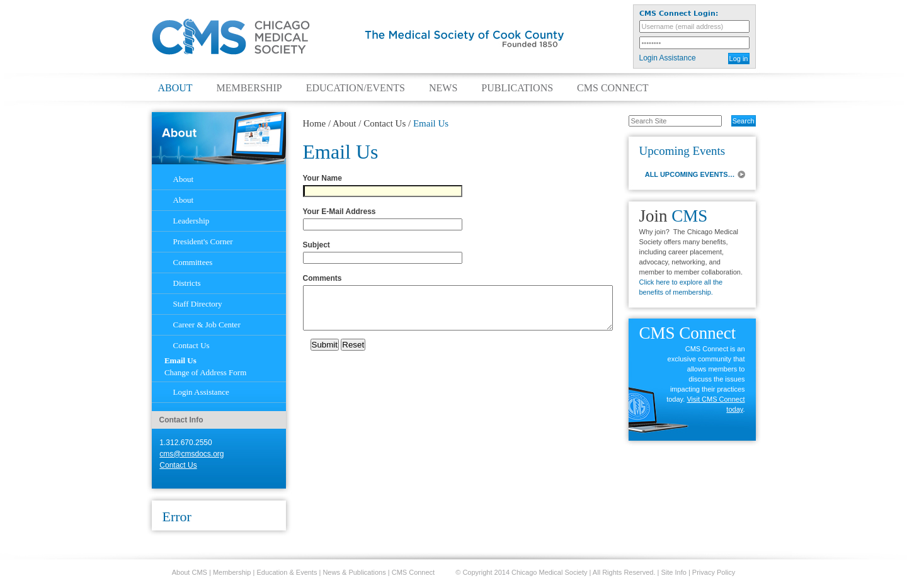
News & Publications (354, 572)
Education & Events (287, 572)
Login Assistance (668, 58)
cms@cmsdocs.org (191, 454)
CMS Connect (613, 88)
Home (315, 123)
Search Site (622, 115)
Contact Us (385, 123)
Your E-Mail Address (342, 212)
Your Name (325, 178)
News (443, 88)
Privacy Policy (714, 572)
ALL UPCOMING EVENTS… (690, 174)
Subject (319, 245)
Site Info (674, 572)
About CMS (190, 572)
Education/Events (356, 88)
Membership (249, 88)
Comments (325, 278)
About (175, 88)
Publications (517, 88)
